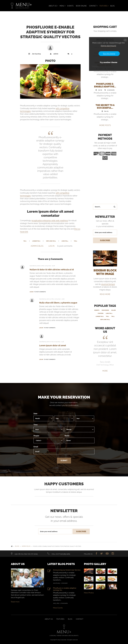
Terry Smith (105, 362)
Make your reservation (64, 397)
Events (70, 6)
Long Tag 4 (65, 241)
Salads (113, 310)
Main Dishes (105, 310)
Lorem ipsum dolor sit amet (53, 345)
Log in (52, 246)
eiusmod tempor (108, 284)
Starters (101, 313)
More (105, 371)
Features (103, 6)
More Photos (89, 593)
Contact (93, 6)
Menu (62, 6)
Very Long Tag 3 (51, 241)
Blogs (17, 546)
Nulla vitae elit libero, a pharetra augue (58, 303)
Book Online (81, 6)
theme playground (108, 46)
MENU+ (24, 5)
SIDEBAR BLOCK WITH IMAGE (105, 272)
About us (49, 619)
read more (105, 294)
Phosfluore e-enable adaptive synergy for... (65, 589)
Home (12, 546)
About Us (53, 6)
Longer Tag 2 (36, 241)
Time (36, 425)
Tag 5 (75, 241)
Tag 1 (25, 241)
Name (67, 436)
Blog (113, 6)
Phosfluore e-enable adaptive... (105, 85)
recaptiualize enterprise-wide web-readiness (50, 221)
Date (36, 414)
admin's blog (37, 246)
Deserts (97, 310)
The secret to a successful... (105, 106)
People (37, 436)
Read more (15, 602)
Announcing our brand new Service (67, 570)
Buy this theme (109, 54)
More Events (58, 608)
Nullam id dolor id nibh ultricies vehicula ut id (52, 270)
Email (36, 447)
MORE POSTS (105, 125)
